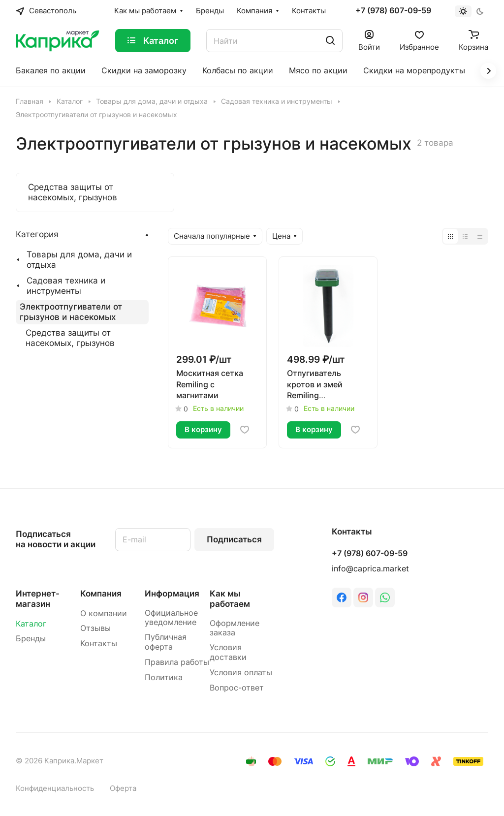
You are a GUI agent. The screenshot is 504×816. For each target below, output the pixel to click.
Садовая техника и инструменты (66, 286)
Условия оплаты (241, 673)
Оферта (123, 788)
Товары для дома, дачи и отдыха (79, 260)
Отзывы (95, 628)
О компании (104, 613)
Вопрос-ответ (237, 688)
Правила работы (177, 662)
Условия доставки (228, 652)
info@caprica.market (370, 569)
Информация (172, 594)
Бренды (31, 639)
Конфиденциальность (55, 788)
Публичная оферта (166, 642)
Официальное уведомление (171, 618)
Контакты (99, 643)
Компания (101, 594)
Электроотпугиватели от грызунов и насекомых (71, 312)
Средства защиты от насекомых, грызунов (70, 338)
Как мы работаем (230, 599)
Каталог (31, 624)
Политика (164, 677)
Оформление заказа (235, 628)
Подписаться (234, 539)
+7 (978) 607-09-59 (393, 11)
